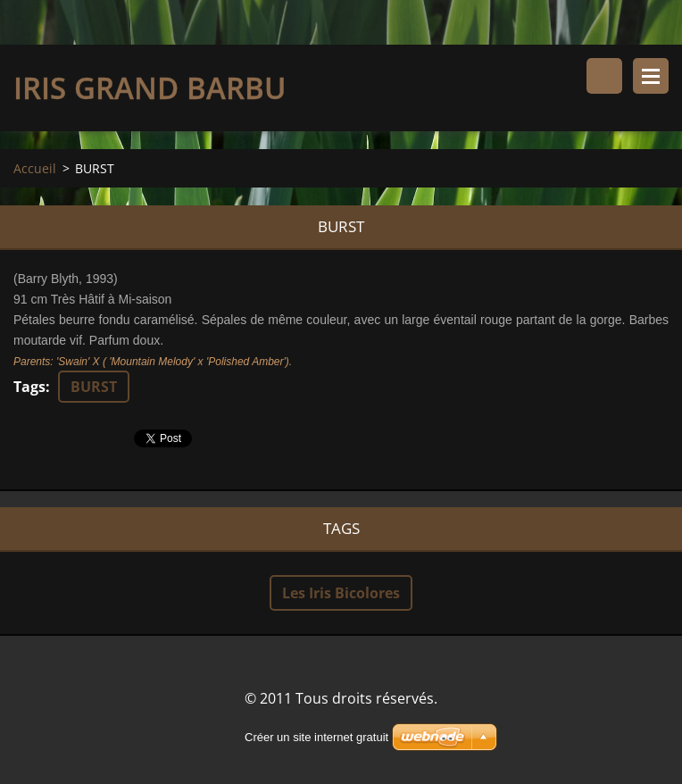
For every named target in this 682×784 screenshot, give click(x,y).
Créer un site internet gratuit (316, 737)
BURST (94, 387)
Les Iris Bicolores (341, 593)
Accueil (35, 168)
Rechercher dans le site (604, 76)
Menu (651, 76)
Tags (29, 387)
